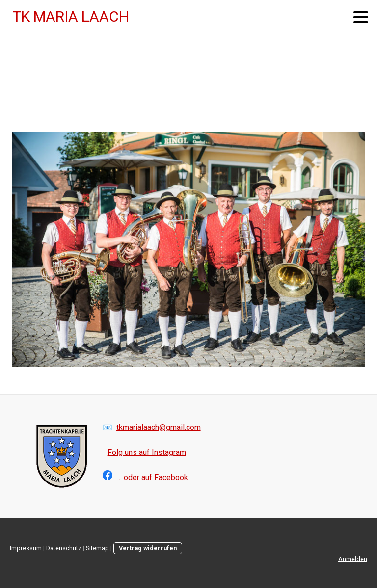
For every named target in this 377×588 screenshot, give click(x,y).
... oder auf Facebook (153, 477)
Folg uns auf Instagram (147, 452)
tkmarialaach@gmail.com (159, 427)
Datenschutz (64, 548)
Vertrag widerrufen (148, 548)
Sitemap (97, 548)
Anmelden (353, 559)
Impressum (26, 548)
